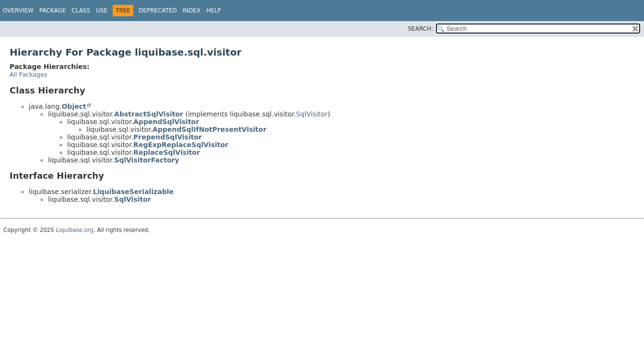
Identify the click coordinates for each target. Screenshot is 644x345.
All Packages (28, 75)
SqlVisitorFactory (146, 160)
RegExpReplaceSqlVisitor (181, 145)
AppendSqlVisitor (166, 122)
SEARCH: (421, 29)
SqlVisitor (312, 114)
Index (192, 11)
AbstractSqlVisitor (149, 114)
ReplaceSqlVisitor (167, 152)
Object (74, 106)
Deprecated (158, 11)
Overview (18, 11)
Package (53, 11)
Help (214, 11)
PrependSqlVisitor (168, 137)
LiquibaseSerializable (133, 192)
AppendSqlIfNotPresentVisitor (209, 129)
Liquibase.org (74, 230)
